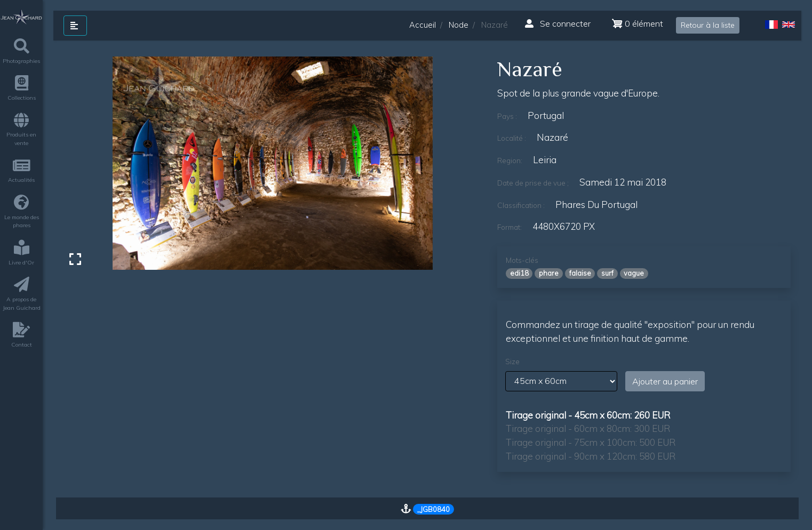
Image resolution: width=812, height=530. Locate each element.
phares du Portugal (596, 204)
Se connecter (558, 23)
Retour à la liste (708, 25)
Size (512, 362)
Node (459, 25)
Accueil (423, 25)
